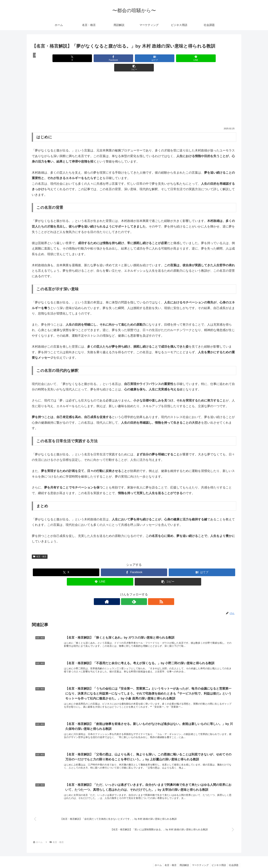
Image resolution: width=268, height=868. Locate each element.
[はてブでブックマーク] (134, 58)
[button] (203, 58)
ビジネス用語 (218, 857)
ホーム (154, 857)
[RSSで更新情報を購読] (142, 592)
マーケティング (199, 857)
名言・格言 (40, 547)
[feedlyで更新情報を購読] (134, 592)
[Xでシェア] (65, 58)
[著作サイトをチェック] (126, 592)
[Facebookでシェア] (100, 58)
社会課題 (233, 857)
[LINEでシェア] (168, 58)
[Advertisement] (134, 92)
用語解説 (182, 857)
